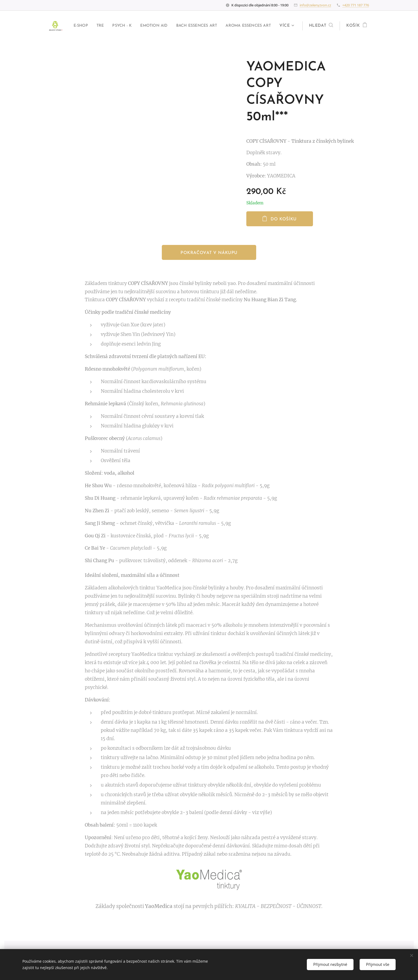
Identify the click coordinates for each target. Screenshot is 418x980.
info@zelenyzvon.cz (315, 5)
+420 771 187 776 (356, 5)
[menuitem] (122, 26)
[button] (320, 26)
